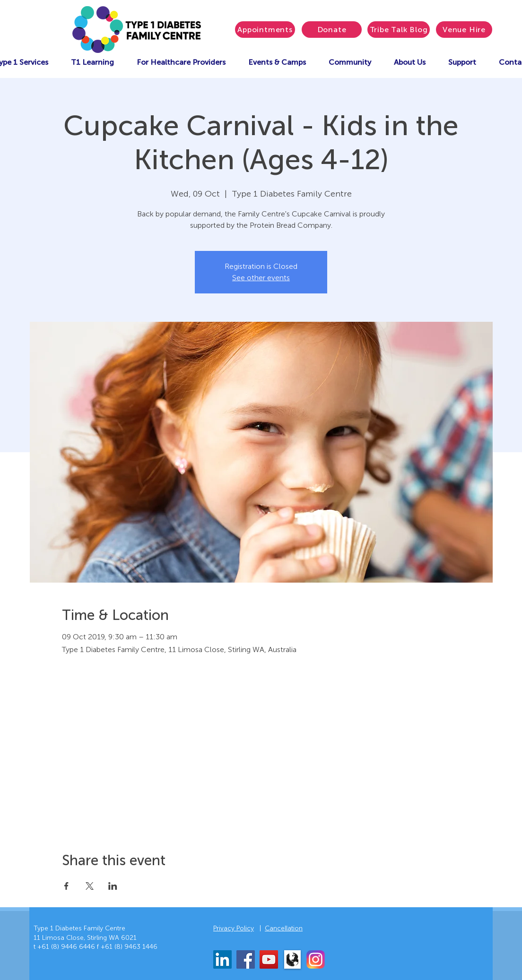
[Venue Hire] (464, 30)
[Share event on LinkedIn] (113, 886)
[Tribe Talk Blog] (399, 30)
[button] (277, 62)
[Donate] (332, 30)
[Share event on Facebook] (66, 886)
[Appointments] (265, 30)
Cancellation (284, 928)
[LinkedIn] (222, 959)
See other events (261, 278)
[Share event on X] (90, 886)
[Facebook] (246, 959)
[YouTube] (269, 959)
